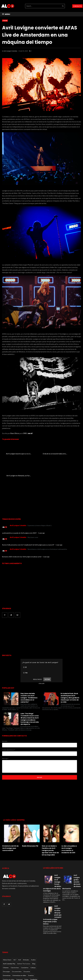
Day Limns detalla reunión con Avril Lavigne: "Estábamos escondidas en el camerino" (29, 676)
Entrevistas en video (19, 954)
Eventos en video (9, 958)
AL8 (20, 938)
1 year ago (41, 511)
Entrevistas (7, 954)
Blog (34, 942)
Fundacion (34, 958)
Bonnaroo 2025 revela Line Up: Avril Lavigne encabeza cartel (22, 535)
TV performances (9, 973)
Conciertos (25, 946)
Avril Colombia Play (9, 942)
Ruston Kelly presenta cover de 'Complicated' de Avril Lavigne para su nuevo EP (28, 523)
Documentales (17, 950)
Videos (19, 973)
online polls (41, 662)
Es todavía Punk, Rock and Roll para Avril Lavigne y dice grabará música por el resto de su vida (70, 676)
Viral (4, 977)
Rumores (19, 969)
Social (26, 969)
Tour (5, 21)
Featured (19, 958)
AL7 (15, 938)
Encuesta (27, 950)
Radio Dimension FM (31, 824)
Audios (33, 938)
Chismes (6, 946)
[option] (12, 816)
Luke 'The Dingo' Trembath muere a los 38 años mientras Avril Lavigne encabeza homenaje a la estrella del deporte (30, 697)
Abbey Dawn (7, 938)
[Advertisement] (20, 614)
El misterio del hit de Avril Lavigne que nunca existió (11, 826)
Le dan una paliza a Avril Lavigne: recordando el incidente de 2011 (70, 827)
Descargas (6, 950)
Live (22, 961)
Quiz (31, 965)
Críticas (33, 946)
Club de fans (15, 946)
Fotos (26, 958)
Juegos (5, 961)
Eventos (31, 954)
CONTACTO (77, 6)
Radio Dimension (8, 969)
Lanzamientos (14, 961)
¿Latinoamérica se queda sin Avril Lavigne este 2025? (20, 511)
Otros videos (15, 965)
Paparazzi (24, 965)
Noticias (6, 965)
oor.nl (30, 433)
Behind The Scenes (24, 942)
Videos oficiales (29, 973)
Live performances (32, 961)
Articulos (26, 938)
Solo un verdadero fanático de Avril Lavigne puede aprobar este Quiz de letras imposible (51, 829)
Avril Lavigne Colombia (10, 51)
